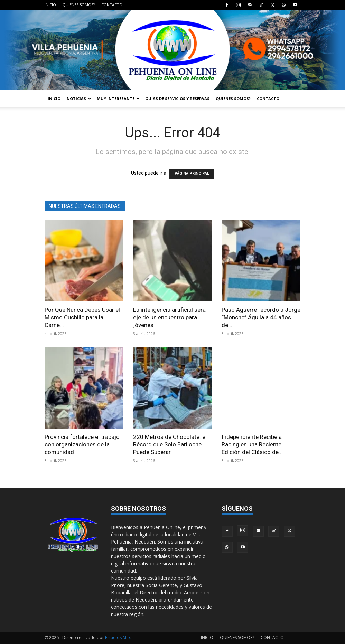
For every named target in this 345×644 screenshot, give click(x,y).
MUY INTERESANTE (118, 99)
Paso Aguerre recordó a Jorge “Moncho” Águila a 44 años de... (261, 317)
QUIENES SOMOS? (79, 5)
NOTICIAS (79, 99)
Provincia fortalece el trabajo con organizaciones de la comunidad (82, 444)
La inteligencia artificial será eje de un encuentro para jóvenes (169, 317)
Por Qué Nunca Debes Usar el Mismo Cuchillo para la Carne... (82, 317)
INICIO (50, 5)
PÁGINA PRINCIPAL (192, 174)
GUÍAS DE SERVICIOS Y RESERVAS (177, 99)
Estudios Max (118, 638)
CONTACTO (112, 5)
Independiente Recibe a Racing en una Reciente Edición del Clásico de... (252, 444)
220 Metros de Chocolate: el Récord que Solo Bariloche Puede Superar (170, 444)
